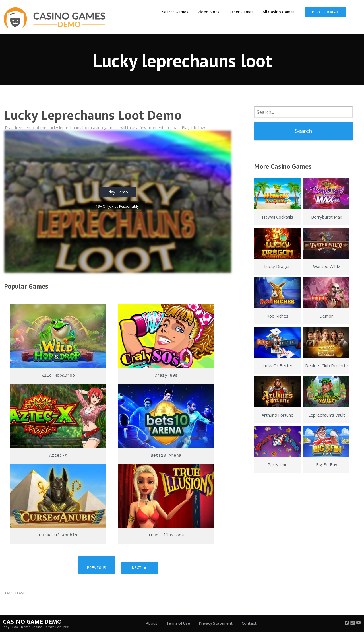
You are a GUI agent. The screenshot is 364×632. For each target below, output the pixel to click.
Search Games (175, 12)
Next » (139, 568)
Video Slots (208, 12)
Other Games (241, 12)
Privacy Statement (216, 623)
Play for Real (325, 12)
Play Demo (118, 192)
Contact (249, 623)
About (152, 623)
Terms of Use (178, 623)
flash (20, 593)
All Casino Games (279, 12)
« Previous (97, 565)
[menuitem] (175, 12)
